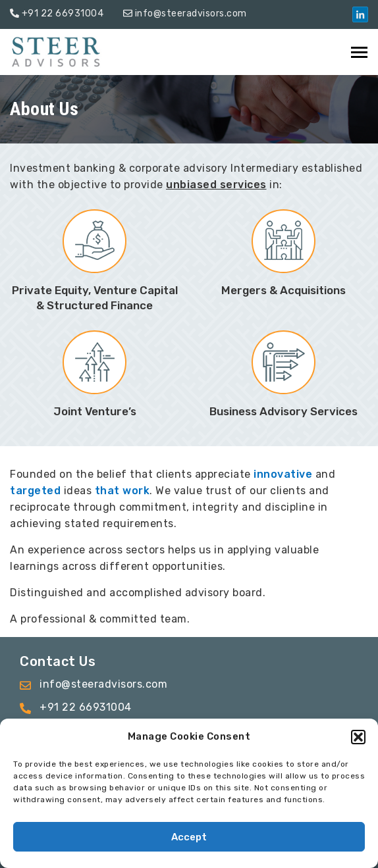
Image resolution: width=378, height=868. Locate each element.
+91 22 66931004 (63, 13)
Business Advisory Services (283, 411)
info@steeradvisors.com (191, 13)
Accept (189, 837)
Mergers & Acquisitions (283, 290)
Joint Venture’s (95, 411)
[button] (358, 737)
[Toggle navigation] (360, 52)
